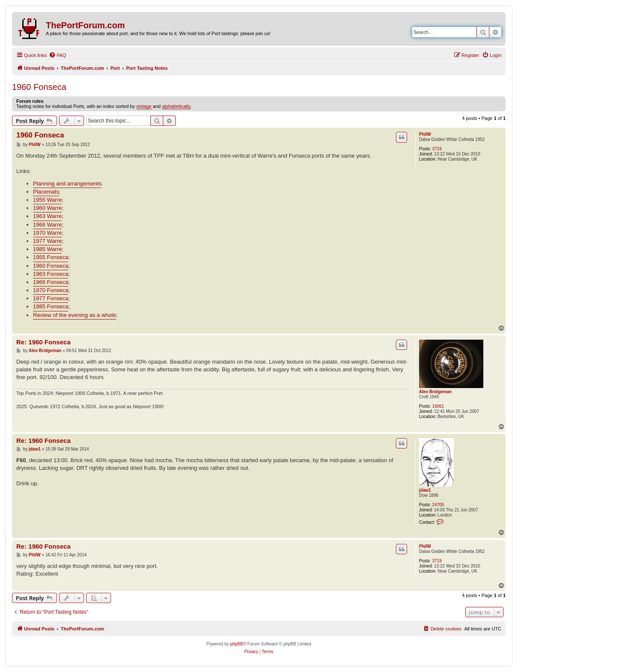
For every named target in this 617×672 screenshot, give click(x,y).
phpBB (237, 644)
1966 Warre (47, 225)
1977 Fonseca (51, 298)
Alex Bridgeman (435, 392)
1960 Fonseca (39, 87)
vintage (144, 106)
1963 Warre (47, 216)
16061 (438, 406)
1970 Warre (47, 233)
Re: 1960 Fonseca (43, 342)
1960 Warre (47, 208)
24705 (438, 505)
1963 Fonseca (51, 274)
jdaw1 (425, 490)
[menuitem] (57, 55)
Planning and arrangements (67, 184)
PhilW (425, 134)
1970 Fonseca (51, 290)
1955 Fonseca (51, 257)
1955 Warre (47, 200)
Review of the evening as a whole (75, 315)
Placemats (46, 192)
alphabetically (176, 106)
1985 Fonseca (51, 306)
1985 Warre (47, 249)
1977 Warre (47, 241)
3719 (437, 149)
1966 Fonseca (51, 282)
